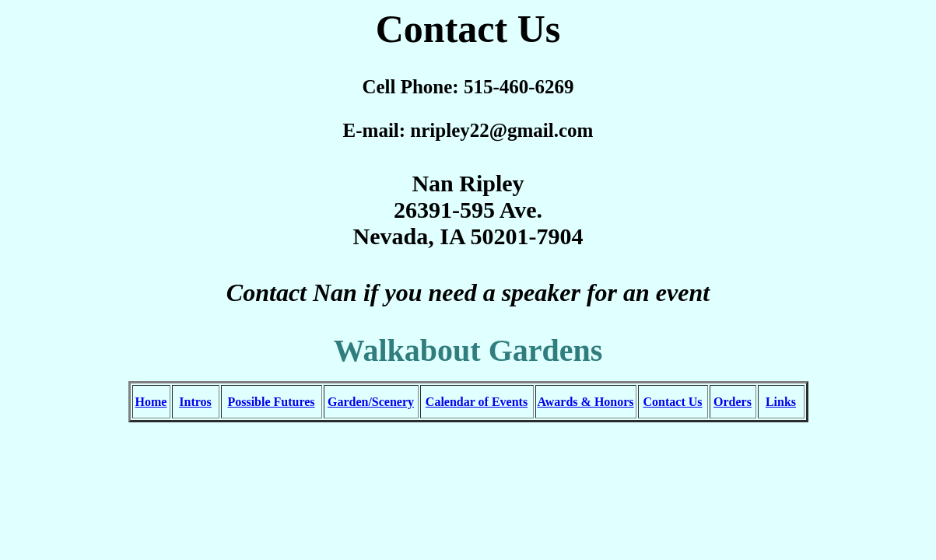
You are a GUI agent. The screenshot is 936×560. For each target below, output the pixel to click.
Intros (195, 402)
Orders (733, 402)
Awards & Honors (585, 402)
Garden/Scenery (371, 402)
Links (781, 402)
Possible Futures (271, 402)
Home (151, 402)
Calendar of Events (477, 402)
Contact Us (673, 402)
